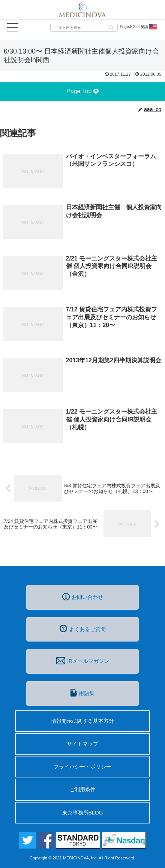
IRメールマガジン (82, 661)
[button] (111, 27)
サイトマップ (82, 744)
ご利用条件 (82, 789)
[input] (84, 27)
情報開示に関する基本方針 (82, 721)
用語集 (82, 693)
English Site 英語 (139, 27)
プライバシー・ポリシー (82, 767)
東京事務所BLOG (83, 813)
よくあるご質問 (83, 628)
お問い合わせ (83, 597)
